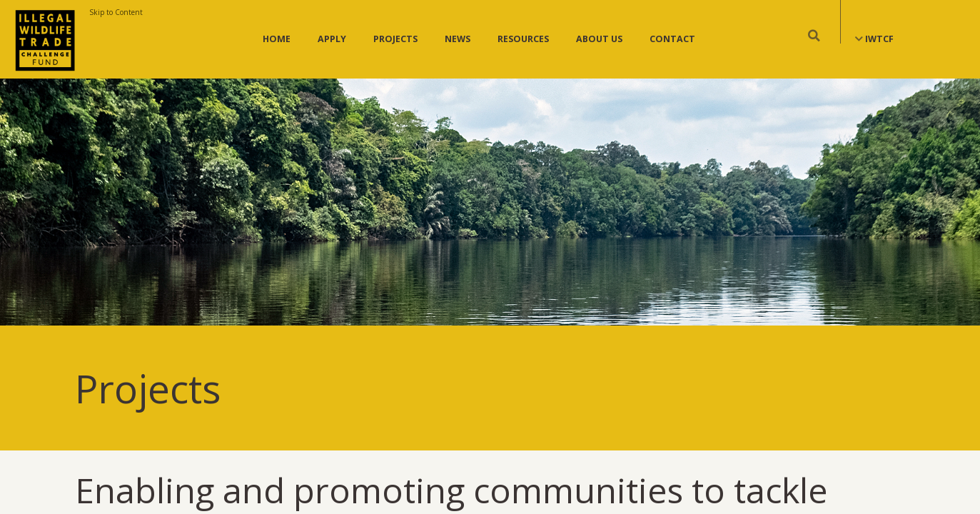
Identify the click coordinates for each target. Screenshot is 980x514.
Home (277, 39)
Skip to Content (116, 12)
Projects (395, 39)
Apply (332, 39)
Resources (523, 39)
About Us (599, 39)
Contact (672, 39)
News (458, 39)
